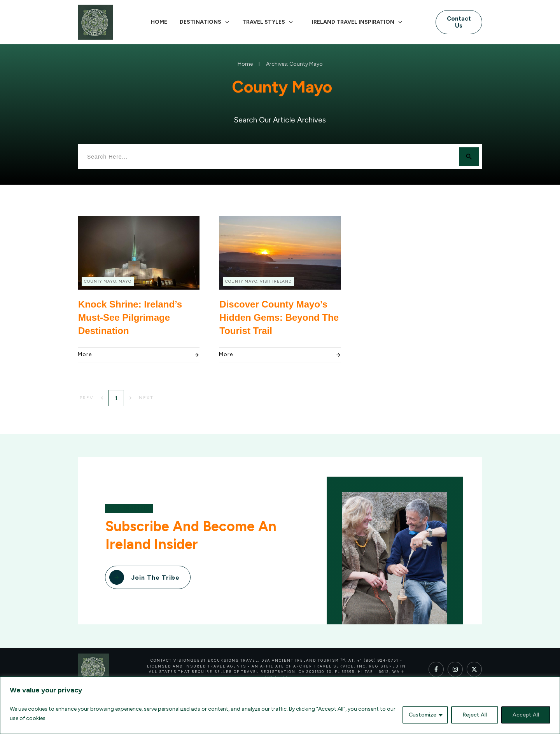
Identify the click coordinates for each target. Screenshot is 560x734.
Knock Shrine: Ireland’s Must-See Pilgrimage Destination (130, 317)
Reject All (475, 715)
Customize (423, 715)
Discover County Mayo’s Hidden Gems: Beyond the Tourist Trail (279, 317)
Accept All (526, 715)
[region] (280, 705)
